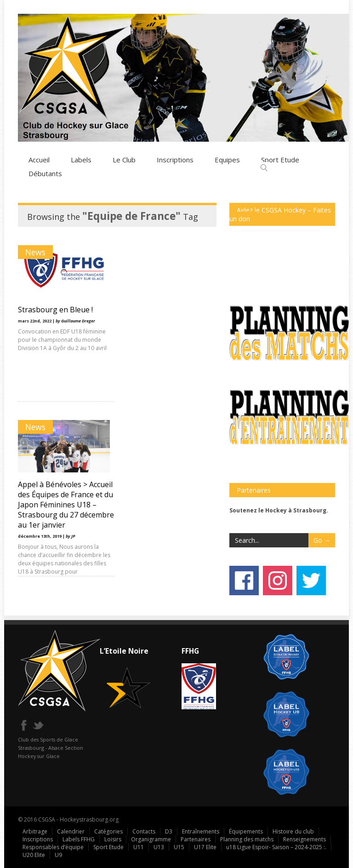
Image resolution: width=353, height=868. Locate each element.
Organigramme (151, 839)
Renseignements (305, 839)
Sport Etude (108, 847)
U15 (179, 847)
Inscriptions (175, 159)
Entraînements (201, 831)
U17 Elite (205, 847)
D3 (169, 831)
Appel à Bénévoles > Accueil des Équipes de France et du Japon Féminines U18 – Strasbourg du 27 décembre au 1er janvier (165, 334)
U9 (58, 854)
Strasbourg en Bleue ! (55, 309)
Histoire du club (293, 831)
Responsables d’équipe (53, 847)
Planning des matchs (247, 839)
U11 (139, 847)
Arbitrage (35, 831)
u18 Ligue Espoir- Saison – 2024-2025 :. (276, 847)
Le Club (124, 159)
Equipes (227, 159)
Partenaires (196, 839)
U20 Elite (34, 854)
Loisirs (113, 839)
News (35, 252)
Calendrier (71, 831)
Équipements (246, 831)
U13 (159, 847)
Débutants (45, 173)
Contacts (144, 831)
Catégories (108, 831)
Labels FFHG (79, 839)
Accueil (39, 159)
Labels (81, 159)
